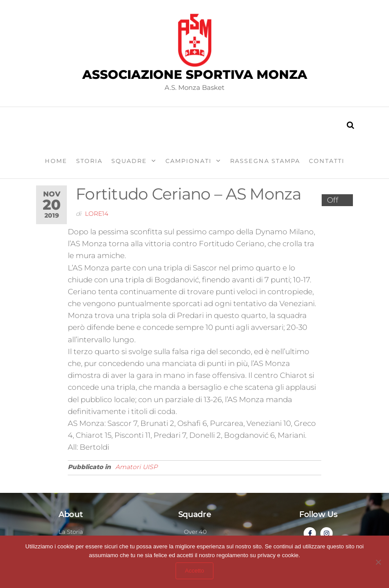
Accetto (194, 571)
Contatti (327, 161)
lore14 (97, 214)
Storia (89, 161)
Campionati (189, 161)
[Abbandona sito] (378, 562)
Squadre (129, 161)
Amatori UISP (136, 467)
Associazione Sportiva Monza (195, 74)
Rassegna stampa (265, 161)
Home (56, 161)
